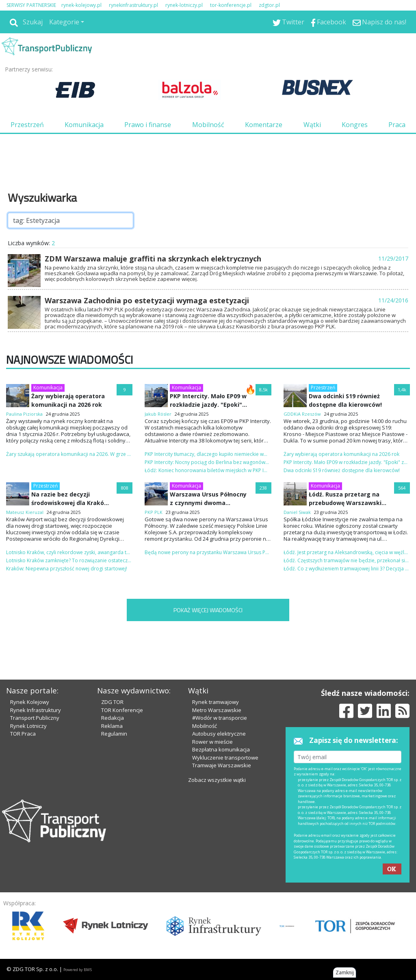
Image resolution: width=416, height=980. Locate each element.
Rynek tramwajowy (216, 702)
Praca (397, 125)
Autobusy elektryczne (219, 734)
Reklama (112, 726)
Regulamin (114, 734)
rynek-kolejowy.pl (81, 5)
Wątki (312, 125)
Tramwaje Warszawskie (222, 765)
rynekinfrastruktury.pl (133, 5)
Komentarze (264, 125)
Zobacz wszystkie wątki (217, 780)
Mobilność (208, 125)
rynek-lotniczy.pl (184, 5)
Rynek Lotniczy (28, 726)
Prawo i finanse (148, 125)
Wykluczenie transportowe (225, 758)
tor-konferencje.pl (231, 5)
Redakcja (113, 718)
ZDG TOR (112, 702)
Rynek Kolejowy (30, 702)
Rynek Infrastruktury (36, 710)
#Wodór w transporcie (220, 718)
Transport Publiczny (35, 718)
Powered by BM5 (78, 970)
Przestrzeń (27, 125)
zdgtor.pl (269, 5)
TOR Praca (23, 734)
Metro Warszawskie (217, 710)
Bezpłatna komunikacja (221, 749)
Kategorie (64, 22)
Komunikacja (84, 125)
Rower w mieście (212, 742)
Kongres (355, 125)
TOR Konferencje (122, 710)
